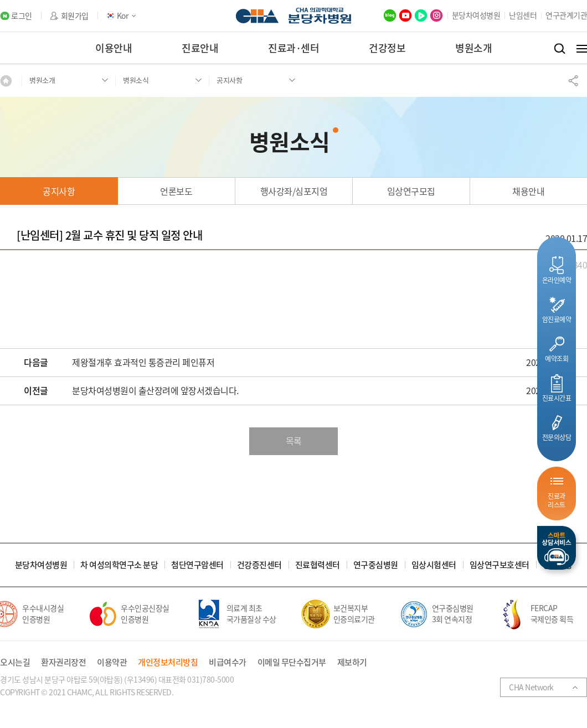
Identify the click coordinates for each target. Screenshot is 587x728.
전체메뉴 (582, 49)
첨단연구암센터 (197, 565)
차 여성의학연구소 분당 (119, 565)
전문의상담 (557, 437)
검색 (560, 49)
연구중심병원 (376, 565)
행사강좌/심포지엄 (294, 191)
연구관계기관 (566, 15)
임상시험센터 (434, 565)
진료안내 (200, 48)
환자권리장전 (63, 662)
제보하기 (352, 662)
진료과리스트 (557, 500)
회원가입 (75, 16)
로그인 (22, 16)
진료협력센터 (318, 565)
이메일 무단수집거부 (292, 662)
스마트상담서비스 (557, 548)
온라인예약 (557, 280)
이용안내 (114, 48)
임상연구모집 (411, 191)
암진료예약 (557, 319)
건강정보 (387, 48)
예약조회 (557, 358)
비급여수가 (228, 662)
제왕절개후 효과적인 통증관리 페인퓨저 (143, 363)
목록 (294, 441)
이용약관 (112, 662)
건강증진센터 (259, 565)
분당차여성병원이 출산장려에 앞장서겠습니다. (155, 391)
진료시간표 (557, 398)
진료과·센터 (293, 48)
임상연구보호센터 (500, 565)
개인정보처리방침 (168, 662)
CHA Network (531, 687)
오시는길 (15, 662)
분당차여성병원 (476, 15)
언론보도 (176, 191)
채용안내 (528, 191)
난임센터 (523, 15)
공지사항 (59, 191)
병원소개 (473, 48)
